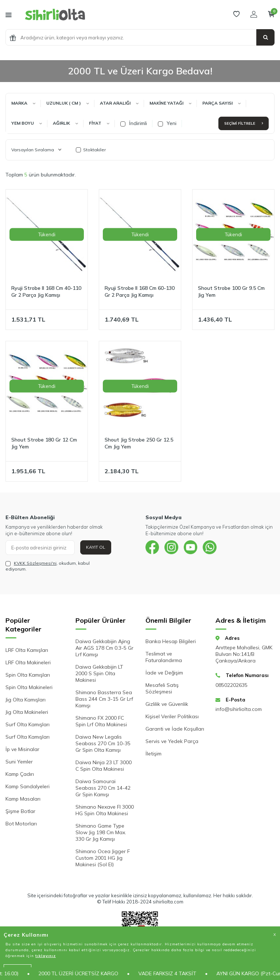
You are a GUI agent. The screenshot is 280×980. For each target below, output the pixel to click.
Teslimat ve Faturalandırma (164, 657)
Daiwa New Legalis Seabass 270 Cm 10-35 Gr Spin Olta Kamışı (103, 743)
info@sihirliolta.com (239, 709)
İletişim (153, 754)
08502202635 (232, 685)
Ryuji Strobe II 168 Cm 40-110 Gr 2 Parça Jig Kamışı (46, 291)
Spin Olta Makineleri (29, 687)
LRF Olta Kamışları (27, 650)
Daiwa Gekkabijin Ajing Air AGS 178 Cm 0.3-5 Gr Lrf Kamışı (104, 648)
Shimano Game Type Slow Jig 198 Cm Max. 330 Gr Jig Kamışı (101, 832)
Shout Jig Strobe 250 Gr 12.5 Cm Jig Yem (139, 443)
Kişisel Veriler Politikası (172, 716)
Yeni (167, 123)
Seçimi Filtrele (244, 123)
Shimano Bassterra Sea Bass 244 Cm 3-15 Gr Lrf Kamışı (104, 699)
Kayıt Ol (96, 547)
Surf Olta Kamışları (28, 724)
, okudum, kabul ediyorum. (48, 566)
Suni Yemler (19, 762)
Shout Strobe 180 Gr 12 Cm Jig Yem (44, 443)
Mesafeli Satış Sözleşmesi (162, 688)
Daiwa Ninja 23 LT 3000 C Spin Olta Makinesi (104, 766)
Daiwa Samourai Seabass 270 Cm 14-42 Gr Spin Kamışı (103, 788)
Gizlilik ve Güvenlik (167, 704)
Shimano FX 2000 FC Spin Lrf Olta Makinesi (101, 721)
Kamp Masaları (23, 799)
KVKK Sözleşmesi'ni (35, 563)
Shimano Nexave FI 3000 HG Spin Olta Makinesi (105, 810)
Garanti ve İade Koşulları (175, 729)
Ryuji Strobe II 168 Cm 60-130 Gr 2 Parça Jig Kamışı (140, 291)
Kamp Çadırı (20, 774)
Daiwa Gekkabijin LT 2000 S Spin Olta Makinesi (99, 673)
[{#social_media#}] (153, 548)
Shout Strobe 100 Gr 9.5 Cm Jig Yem (231, 291)
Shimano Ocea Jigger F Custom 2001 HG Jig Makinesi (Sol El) (103, 858)
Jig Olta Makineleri (27, 712)
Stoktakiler (91, 150)
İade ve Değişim (164, 673)
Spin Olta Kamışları (28, 675)
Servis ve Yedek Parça (172, 741)
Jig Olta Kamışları (26, 700)
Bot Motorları (21, 824)
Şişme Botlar (20, 811)
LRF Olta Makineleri (28, 662)
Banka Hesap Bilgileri (171, 641)
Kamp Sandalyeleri (28, 786)
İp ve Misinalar (22, 749)
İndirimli (134, 123)
